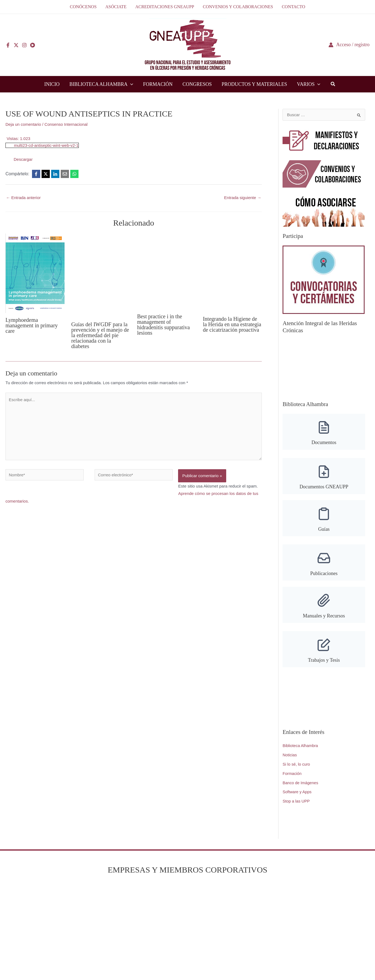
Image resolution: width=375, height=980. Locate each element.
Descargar (23, 159)
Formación (292, 772)
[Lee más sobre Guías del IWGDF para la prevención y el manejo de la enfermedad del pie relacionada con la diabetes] (101, 275)
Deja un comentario (23, 124)
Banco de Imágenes (301, 782)
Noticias (290, 754)
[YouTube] (33, 45)
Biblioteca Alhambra (301, 745)
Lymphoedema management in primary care (32, 325)
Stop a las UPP (296, 800)
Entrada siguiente (243, 198)
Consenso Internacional (66, 124)
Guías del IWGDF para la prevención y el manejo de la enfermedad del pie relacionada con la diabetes (100, 335)
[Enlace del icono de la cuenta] (349, 45)
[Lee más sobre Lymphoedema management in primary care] (35, 273)
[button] (130, 84)
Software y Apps (297, 791)
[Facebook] (8, 45)
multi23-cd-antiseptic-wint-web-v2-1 (46, 145)
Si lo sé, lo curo (297, 763)
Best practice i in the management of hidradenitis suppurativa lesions (163, 325)
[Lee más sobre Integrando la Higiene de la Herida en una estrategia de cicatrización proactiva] (232, 272)
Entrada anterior (23, 198)
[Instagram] (24, 45)
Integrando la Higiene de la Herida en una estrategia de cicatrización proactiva (232, 324)
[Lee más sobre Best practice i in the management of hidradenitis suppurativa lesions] (167, 271)
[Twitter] (16, 45)
